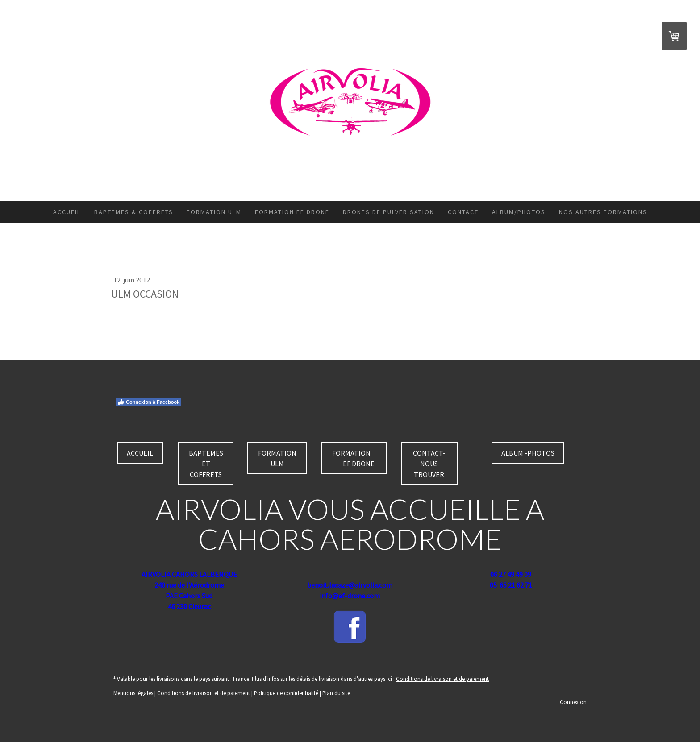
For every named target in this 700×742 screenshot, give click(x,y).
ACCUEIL (67, 212)
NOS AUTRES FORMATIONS (603, 212)
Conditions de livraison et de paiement (442, 679)
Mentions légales (133, 693)
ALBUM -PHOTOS (528, 453)
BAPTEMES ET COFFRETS (206, 464)
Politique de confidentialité (286, 693)
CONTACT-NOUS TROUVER (429, 464)
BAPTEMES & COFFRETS (134, 212)
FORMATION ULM (214, 212)
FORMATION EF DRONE (292, 212)
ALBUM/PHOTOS (519, 212)
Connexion (573, 702)
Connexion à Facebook (148, 402)
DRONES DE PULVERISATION (389, 212)
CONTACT (463, 212)
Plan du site (336, 693)
